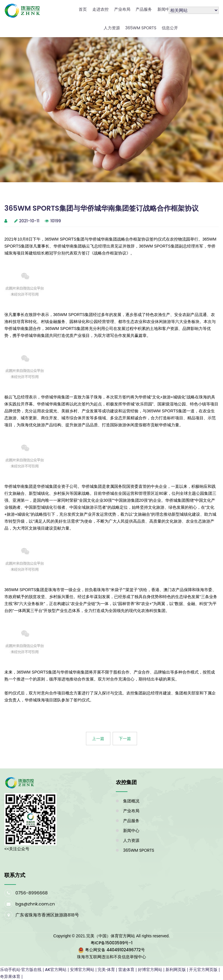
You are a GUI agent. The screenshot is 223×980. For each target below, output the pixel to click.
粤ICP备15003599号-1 (112, 943)
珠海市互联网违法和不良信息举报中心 (111, 957)
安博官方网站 (82, 970)
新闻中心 (166, 9)
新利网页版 (176, 970)
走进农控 (100, 9)
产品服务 (144, 9)
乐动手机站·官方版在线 (21, 970)
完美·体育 (106, 970)
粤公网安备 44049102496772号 (115, 950)
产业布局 (122, 9)
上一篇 (98, 739)
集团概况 (131, 801)
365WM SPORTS (141, 28)
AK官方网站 (56, 970)
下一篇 (125, 739)
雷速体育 (126, 970)
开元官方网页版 (203, 970)
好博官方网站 (150, 970)
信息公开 (170, 28)
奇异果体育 (10, 977)
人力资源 (112, 28)
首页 (83, 9)
